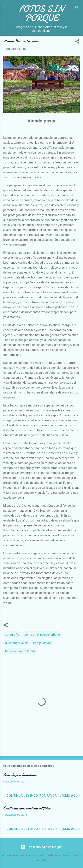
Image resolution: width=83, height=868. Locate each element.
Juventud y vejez (16, 643)
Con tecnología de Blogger (42, 847)
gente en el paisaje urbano (42, 635)
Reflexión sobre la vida (20, 651)
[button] (77, 42)
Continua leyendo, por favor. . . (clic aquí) (43, 796)
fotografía (12, 635)
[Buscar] (77, 8)
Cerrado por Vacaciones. (20, 775)
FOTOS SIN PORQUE (42, 13)
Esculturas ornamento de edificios (27, 808)
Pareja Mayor (42, 643)
